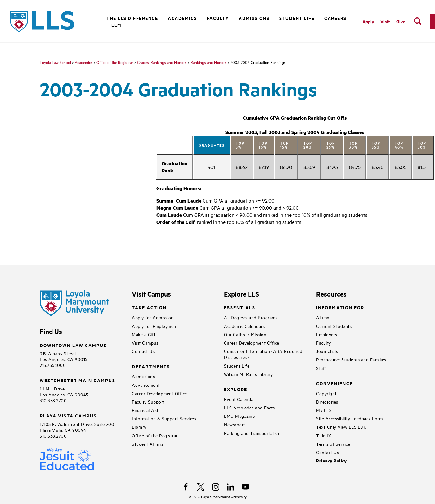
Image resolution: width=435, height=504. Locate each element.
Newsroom (235, 424)
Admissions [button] (254, 18)
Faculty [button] (218, 18)
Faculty (324, 343)
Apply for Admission (153, 317)
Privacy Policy (331, 461)
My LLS (324, 410)
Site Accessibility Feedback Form (349, 418)
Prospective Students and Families (351, 359)
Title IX (324, 435)
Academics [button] (182, 18)
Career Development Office (159, 393)
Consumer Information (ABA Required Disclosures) (263, 354)
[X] (201, 487)
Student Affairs (148, 444)
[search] (418, 21)
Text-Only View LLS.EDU (341, 427)
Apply (368, 21)
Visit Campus (145, 343)
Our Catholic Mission (245, 334)
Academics (84, 62)
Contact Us (143, 351)
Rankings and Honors (209, 62)
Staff (321, 368)
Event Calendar (240, 399)
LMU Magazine (239, 416)
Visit (385, 21)
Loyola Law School (55, 62)
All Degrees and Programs (251, 317)
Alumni (323, 317)
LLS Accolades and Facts (249, 407)
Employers (327, 334)
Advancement (146, 385)
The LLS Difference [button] (132, 18)
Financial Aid (145, 410)
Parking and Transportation (252, 433)
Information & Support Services (164, 418)
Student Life (237, 366)
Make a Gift (144, 334)
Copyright (326, 393)
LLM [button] (117, 25)
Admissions (143, 376)
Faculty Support (148, 401)
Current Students (334, 326)
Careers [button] (335, 18)
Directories (327, 401)
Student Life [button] (297, 18)
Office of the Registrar (115, 62)
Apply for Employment (155, 326)
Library (139, 427)
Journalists (327, 351)
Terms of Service (333, 444)
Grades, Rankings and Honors (162, 62)
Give (401, 21)
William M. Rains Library (248, 374)
